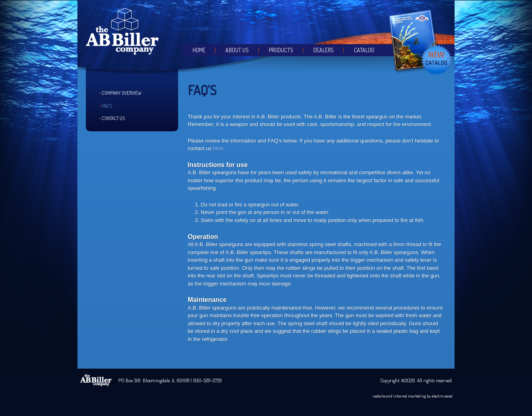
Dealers (324, 50)
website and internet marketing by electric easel (413, 396)
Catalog (364, 50)
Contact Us (113, 118)
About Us (237, 50)
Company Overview (121, 93)
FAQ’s (107, 106)
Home (199, 50)
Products (281, 50)
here (218, 148)
